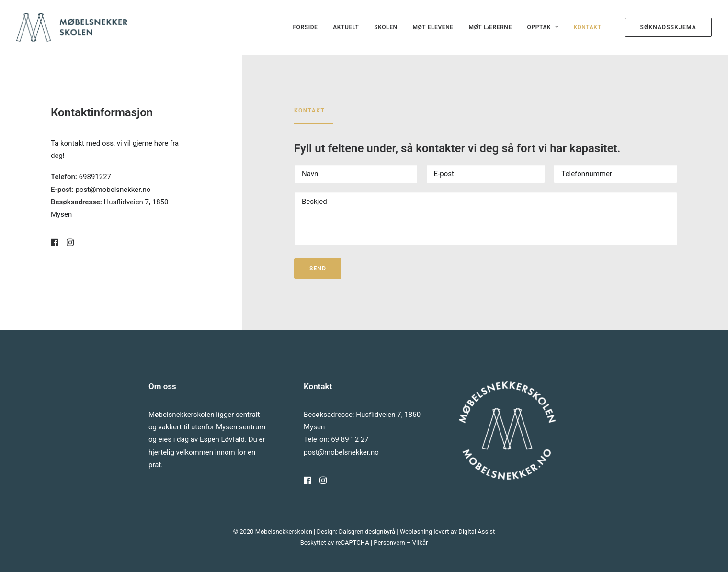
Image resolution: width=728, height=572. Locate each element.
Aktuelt (346, 27)
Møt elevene (433, 27)
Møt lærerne (490, 27)
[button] (54, 244)
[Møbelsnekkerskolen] (72, 27)
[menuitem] (305, 27)
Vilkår (420, 543)
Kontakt (587, 27)
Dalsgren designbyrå (367, 532)
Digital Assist (477, 532)
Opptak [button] (543, 27)
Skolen (386, 27)
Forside (305, 27)
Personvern (389, 543)
